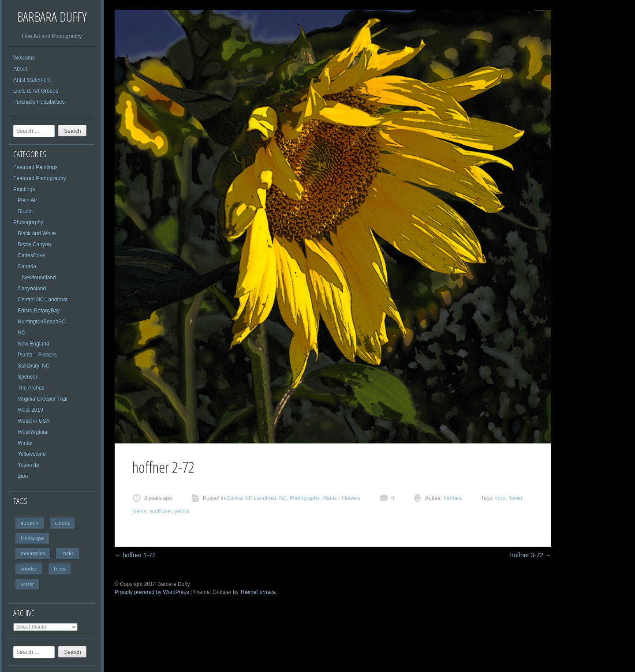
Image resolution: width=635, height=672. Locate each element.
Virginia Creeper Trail (43, 399)
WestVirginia (32, 432)
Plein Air (27, 200)
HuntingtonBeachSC (42, 322)
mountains (33, 553)
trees (60, 569)
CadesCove (32, 255)
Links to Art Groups (36, 91)
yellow (182, 511)
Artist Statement (32, 80)
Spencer (28, 377)
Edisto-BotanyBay (39, 311)
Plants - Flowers (341, 498)
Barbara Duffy (52, 17)
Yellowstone (32, 454)
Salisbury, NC (34, 366)
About (20, 69)
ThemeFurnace (258, 592)
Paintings (24, 189)
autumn (30, 523)
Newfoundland (39, 278)
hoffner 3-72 (531, 555)
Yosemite (28, 465)
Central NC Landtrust (43, 300)
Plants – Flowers (37, 355)
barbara (452, 498)
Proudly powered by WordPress (152, 592)
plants (139, 511)
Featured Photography (39, 178)
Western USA (34, 421)
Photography (28, 222)
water (27, 584)
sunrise (29, 569)
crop (500, 498)
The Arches (31, 388)
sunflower (161, 511)
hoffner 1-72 (135, 555)
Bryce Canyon (34, 244)
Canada (27, 267)
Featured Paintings (35, 167)
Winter (25, 443)
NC (21, 333)
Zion (23, 476)
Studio (25, 211)
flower (515, 498)
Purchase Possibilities (39, 102)
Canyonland (32, 289)
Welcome (24, 58)
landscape (32, 538)
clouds (63, 523)
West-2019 (30, 410)
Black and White (37, 233)
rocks (67, 553)
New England (33, 344)
